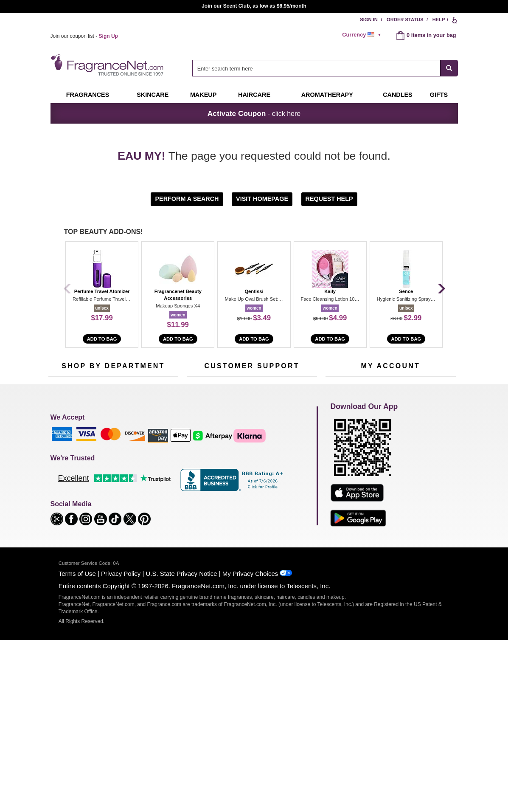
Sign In (369, 20)
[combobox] (325, 68)
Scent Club (108, 531)
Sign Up (406, 396)
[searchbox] (316, 68)
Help (439, 20)
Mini (144, 505)
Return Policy (250, 453)
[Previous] (67, 289)
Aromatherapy (112, 492)
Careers (288, 508)
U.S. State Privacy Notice (182, 746)
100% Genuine (251, 508)
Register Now (342, 466)
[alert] (363, 35)
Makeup (203, 95)
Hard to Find (154, 518)
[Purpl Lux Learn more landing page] (391, 491)
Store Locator (250, 521)
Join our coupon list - (84, 36)
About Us (198, 479)
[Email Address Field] (148, 396)
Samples (106, 466)
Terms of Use (77, 746)
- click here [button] (254, 113)
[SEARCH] (449, 68)
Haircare (254, 95)
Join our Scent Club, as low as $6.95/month (254, 6)
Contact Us (200, 466)
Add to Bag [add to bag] (102, 339)
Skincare (153, 95)
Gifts (439, 95)
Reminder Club (390, 466)
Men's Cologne (66, 486)
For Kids (149, 453)
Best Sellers (109, 505)
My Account (340, 453)
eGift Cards (201, 492)
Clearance (107, 518)
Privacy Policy (121, 746)
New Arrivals (154, 492)
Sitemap (288, 473)
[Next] (441, 289)
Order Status (405, 20)
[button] (188, 199)
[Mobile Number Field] (300, 396)
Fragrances (88, 95)
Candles (149, 479)
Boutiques (60, 513)
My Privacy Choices (250, 746)
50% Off (105, 453)
